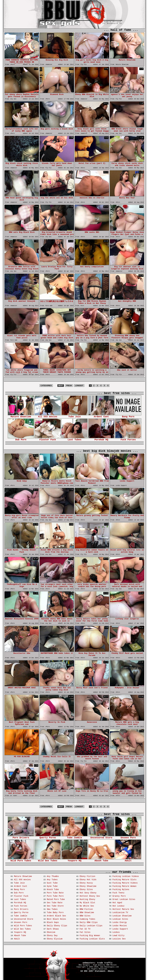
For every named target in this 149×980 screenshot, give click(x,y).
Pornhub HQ (101, 439)
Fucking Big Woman (90, 936)
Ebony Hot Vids (88, 880)
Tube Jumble (74, 837)
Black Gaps (53, 922)
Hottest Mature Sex (123, 909)
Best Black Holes (56, 919)
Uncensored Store (101, 837)
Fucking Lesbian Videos (126, 876)
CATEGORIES (46, 386)
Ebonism (51, 932)
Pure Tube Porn (55, 896)
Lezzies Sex (119, 939)
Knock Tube (53, 890)
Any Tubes (52, 880)
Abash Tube (101, 860)
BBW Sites (85, 916)
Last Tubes (74, 439)
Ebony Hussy (86, 883)
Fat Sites (85, 932)
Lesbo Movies (120, 926)
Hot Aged (117, 903)
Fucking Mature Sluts (124, 880)
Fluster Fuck (48, 439)
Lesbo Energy (120, 922)
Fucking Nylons (121, 890)
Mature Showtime (21, 416)
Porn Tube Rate (55, 893)
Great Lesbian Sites (124, 899)
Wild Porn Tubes (21, 860)
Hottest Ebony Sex (90, 896)
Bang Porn (128, 416)
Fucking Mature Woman (124, 886)
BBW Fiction (86, 909)
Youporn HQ (74, 860)
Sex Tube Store (55, 906)
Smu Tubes (52, 909)
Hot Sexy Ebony (88, 893)
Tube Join (74, 416)
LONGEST (79, 386)
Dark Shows (53, 929)
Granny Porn (119, 896)
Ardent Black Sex (56, 916)
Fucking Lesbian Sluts (92, 939)
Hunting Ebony (87, 899)
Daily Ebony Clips (57, 926)
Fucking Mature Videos (125, 883)
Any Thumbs (53, 876)
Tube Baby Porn (55, 913)
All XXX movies (48, 416)
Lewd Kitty (118, 936)
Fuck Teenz (118, 893)
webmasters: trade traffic (98, 963)
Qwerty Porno (48, 837)
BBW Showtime (87, 913)
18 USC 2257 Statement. (94, 971)
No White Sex (87, 906)
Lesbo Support (120, 929)
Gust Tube (52, 883)
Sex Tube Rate (55, 903)
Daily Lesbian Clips (91, 926)
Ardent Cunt (101, 416)
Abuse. (111, 971)
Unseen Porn (128, 837)
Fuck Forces (128, 439)
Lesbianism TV (120, 913)
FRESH (69, 386)
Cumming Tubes (87, 919)
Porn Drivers (21, 837)
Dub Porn (21, 439)
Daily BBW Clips (89, 922)
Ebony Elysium (55, 939)
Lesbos (116, 932)
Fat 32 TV (85, 929)
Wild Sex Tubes (48, 860)
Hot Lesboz (118, 906)
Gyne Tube (52, 886)
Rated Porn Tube (56, 899)
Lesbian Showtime (122, 916)
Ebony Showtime (88, 886)
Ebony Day (52, 936)
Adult (128, 860)
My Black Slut (87, 903)
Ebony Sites (86, 890)
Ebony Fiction (87, 876)
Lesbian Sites (120, 919)
